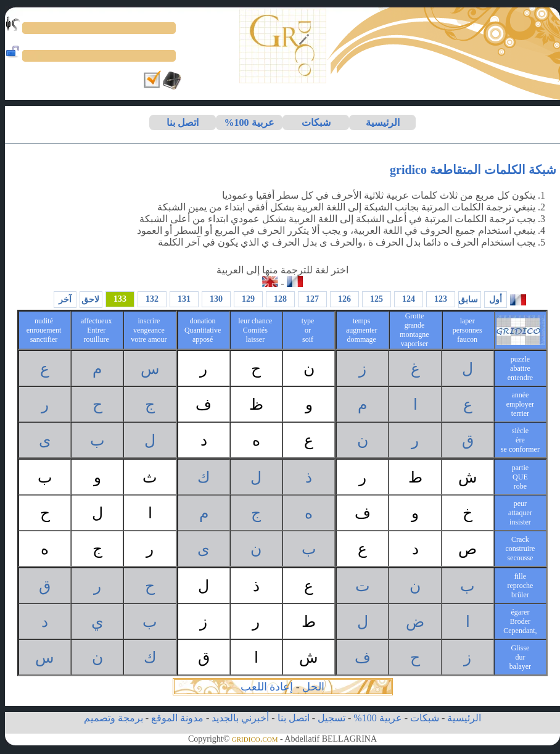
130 (216, 299)
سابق (468, 300)
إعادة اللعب (267, 687)
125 (377, 299)
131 (184, 299)
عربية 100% (249, 122)
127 (312, 299)
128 (280, 299)
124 (409, 299)
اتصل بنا (183, 122)
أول (496, 300)
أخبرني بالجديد (240, 718)
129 (248, 299)
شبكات (316, 122)
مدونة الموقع (177, 718)
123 (441, 299)
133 (120, 299)
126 (344, 299)
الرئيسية (383, 122)
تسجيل (331, 718)
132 (152, 299)
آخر (65, 300)
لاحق (90, 300)
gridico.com (255, 739)
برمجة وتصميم (113, 718)
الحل (313, 687)
